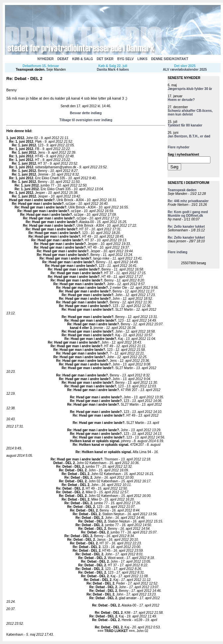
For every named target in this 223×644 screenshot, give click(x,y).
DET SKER (105, 59)
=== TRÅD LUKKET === (116, 631)
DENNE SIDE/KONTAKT (170, 59)
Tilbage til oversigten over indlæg (86, 120)
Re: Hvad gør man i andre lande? (38, 204)
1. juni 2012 (15, 138)
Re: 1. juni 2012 (21, 142)
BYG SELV (125, 59)
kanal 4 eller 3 (81, 328)
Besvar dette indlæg (86, 113)
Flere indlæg (177, 252)
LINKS (142, 59)
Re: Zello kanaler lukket (186, 227)
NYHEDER (46, 59)
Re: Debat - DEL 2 (70, 467)
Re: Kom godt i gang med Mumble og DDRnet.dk (188, 214)
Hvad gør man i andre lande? (32, 200)
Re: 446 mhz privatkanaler (188, 201)
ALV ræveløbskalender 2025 (185, 70)
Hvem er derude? (181, 100)
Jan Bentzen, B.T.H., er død (189, 136)
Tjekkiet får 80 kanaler (185, 125)
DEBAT (63, 59)
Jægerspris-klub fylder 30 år (190, 89)
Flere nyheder (179, 147)
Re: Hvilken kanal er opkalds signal (100, 445)
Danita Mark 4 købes (113, 70)
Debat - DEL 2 (64, 463)
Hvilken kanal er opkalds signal (95, 441)
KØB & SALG (83, 59)
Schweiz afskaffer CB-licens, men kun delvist (190, 113)
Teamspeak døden (30, 70)
